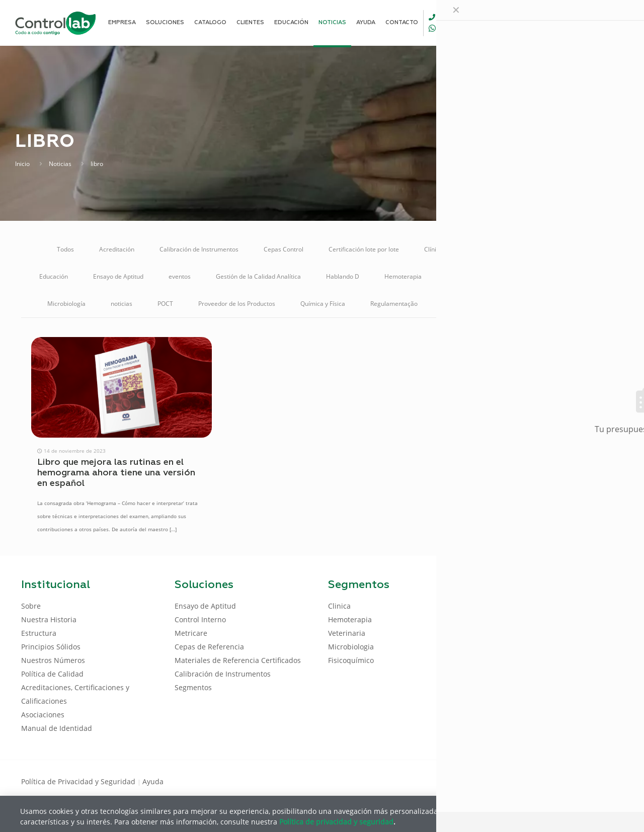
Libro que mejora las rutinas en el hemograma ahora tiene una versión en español (116, 473)
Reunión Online (464, 304)
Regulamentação (394, 304)
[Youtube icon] (590, 781)
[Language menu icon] (555, 23)
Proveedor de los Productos (237, 304)
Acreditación (117, 249)
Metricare (591, 276)
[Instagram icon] (607, 781)
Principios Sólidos (51, 647)
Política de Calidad (52, 674)
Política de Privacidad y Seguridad (79, 781)
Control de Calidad (494, 249)
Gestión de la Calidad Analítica (258, 276)
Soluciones (525, 304)
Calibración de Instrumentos (199, 249)
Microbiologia (351, 647)
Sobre (31, 606)
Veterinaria (581, 304)
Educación (54, 276)
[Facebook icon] (558, 781)
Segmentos (193, 687)
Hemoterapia (403, 276)
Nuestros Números (53, 660)
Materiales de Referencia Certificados (500, 276)
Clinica (339, 606)
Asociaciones (43, 715)
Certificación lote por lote (364, 249)
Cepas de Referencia (209, 647)
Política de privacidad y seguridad (336, 821)
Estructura (39, 633)
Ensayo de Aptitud (118, 276)
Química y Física (323, 304)
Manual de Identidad (57, 728)
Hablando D (343, 276)
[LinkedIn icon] (574, 781)
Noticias (60, 164)
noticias (122, 304)
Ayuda (153, 781)
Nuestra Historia (49, 619)
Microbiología (66, 304)
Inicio (22, 164)
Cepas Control (284, 249)
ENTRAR (600, 22)
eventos (180, 276)
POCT (165, 304)
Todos (65, 249)
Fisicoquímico (351, 660)
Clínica (433, 249)
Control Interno (566, 249)
